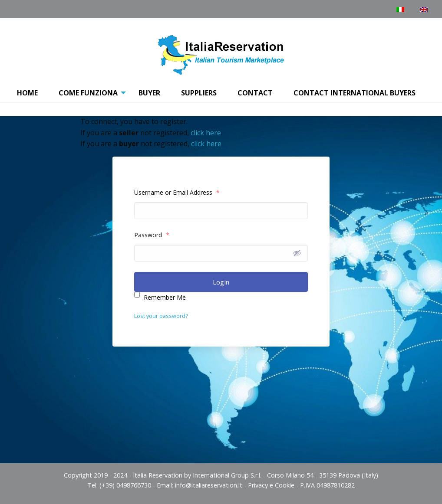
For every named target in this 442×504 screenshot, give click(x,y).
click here (206, 133)
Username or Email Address (177, 192)
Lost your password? (161, 316)
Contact (255, 93)
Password (152, 235)
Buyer (149, 93)
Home (27, 93)
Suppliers (199, 93)
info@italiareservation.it (209, 485)
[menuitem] (27, 93)
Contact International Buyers (355, 93)
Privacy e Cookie (271, 485)
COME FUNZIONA (88, 93)
